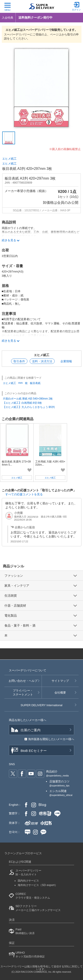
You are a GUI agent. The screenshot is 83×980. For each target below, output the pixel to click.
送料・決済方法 (42, 361)
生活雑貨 (11, 596)
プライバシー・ (23, 693)
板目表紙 (35, 383)
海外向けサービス (38, 885)
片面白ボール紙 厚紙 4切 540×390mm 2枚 (28, 399)
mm (21, 383)
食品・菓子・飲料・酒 (20, 625)
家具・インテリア (17, 586)
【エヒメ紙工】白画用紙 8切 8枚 (22, 403)
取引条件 (19, 361)
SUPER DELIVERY (41, 705)
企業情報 (66, 361)
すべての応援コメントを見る (24, 494)
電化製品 (11, 615)
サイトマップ (60, 681)
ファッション (14, 576)
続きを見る (9, 341)
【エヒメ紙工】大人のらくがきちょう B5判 (29, 407)
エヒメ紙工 (9, 159)
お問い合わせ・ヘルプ (23, 681)
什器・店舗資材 (15, 606)
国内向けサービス (28, 881)
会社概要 (60, 693)
